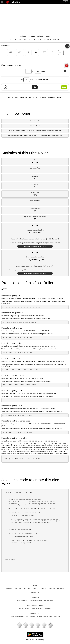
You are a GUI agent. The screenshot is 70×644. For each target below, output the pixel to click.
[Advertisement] (35, 19)
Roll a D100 (35, 592)
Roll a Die (13, 2)
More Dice (56, 40)
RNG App (57, 617)
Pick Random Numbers (55, 97)
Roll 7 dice (24, 97)
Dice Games (47, 40)
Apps (65, 2)
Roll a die (23, 36)
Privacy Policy (49, 601)
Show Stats (18, 65)
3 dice (48, 36)
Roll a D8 (43, 589)
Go (35, 87)
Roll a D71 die (33, 97)
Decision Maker (24, 609)
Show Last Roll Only (43, 79)
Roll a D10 (52, 589)
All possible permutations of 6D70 (35, 273)
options (5, 87)
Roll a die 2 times (13, 97)
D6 (16, 40)
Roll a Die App (30, 617)
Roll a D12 (61, 589)
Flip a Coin (43, 97)
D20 (34, 40)
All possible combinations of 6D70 (35, 246)
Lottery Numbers (36, 609)
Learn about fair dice (36, 601)
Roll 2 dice (40, 36)
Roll (67, 46)
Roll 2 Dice (18, 589)
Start (64, 87)
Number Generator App (45, 617)
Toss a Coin (48, 609)
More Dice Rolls (22, 601)
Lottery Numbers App (17, 617)
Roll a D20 (32, 36)
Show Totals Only (9, 65)
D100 (40, 40)
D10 (24, 40)
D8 (20, 40)
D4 (11, 40)
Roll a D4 (35, 589)
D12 (29, 40)
